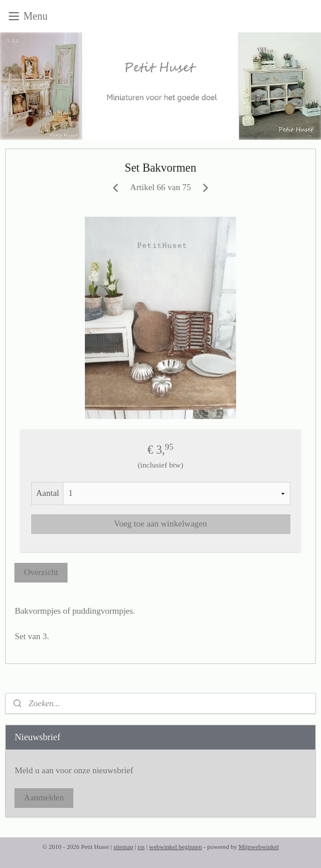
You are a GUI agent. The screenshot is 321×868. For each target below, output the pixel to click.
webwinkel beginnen (175, 847)
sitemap (123, 847)
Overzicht (41, 572)
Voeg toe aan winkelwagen (161, 524)
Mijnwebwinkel (259, 847)
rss (141, 847)
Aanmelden (44, 797)
